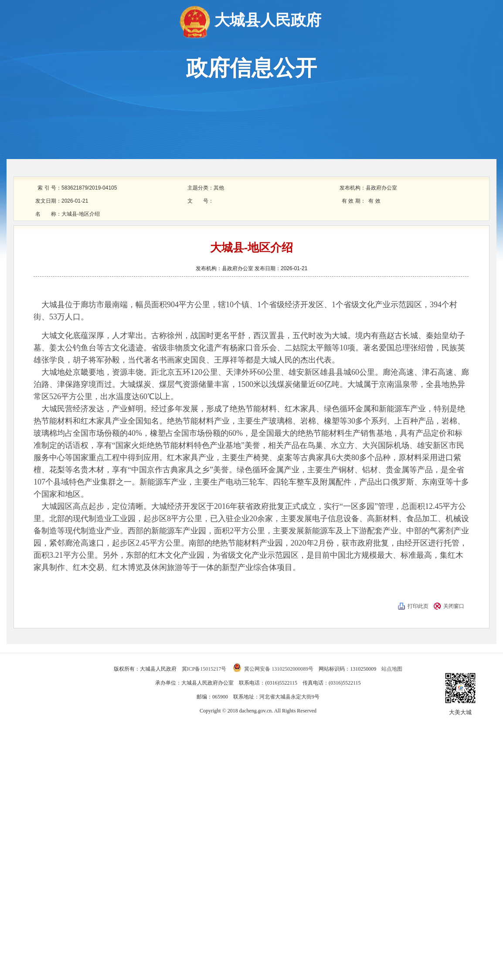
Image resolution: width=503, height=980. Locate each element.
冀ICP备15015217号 (205, 669)
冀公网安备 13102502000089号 (273, 669)
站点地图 (392, 669)
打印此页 (418, 606)
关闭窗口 (454, 606)
